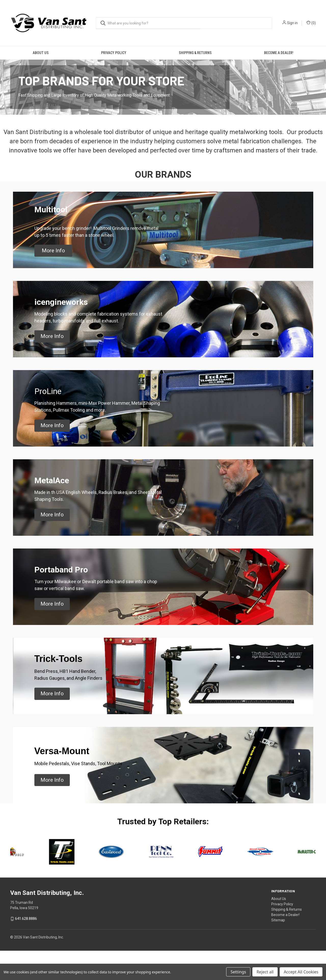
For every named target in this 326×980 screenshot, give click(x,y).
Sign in (292, 23)
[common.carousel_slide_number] (163, 102)
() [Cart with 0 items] (311, 23)
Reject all (265, 972)
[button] (53, 280)
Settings (238, 972)
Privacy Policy (114, 53)
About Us (41, 53)
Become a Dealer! (279, 53)
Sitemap (278, 949)
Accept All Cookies (301, 972)
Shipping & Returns (195, 53)
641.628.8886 (26, 948)
